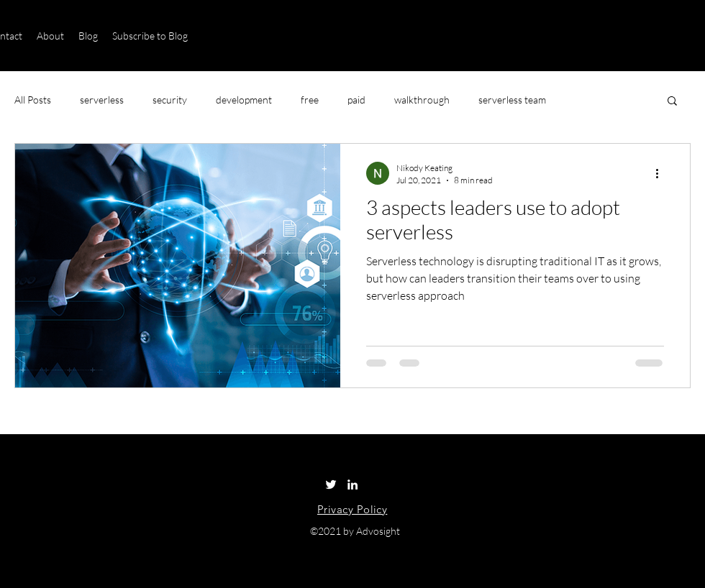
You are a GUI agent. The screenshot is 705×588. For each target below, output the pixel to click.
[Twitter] (331, 484)
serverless (102, 100)
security (170, 100)
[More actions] (662, 173)
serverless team (512, 100)
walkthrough (422, 100)
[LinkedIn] (352, 484)
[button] (672, 102)
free (310, 100)
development (244, 100)
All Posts (33, 100)
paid (356, 100)
